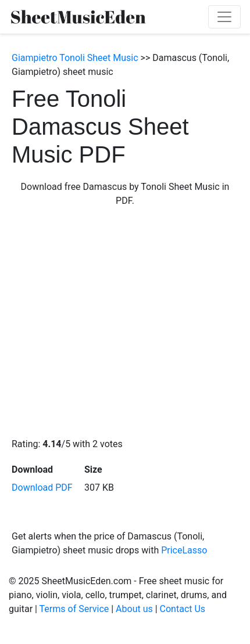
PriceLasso (184, 550)
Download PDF (42, 488)
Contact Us (183, 609)
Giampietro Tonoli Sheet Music (75, 58)
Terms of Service (74, 609)
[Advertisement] (109, 323)
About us (134, 609)
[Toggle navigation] (224, 17)
